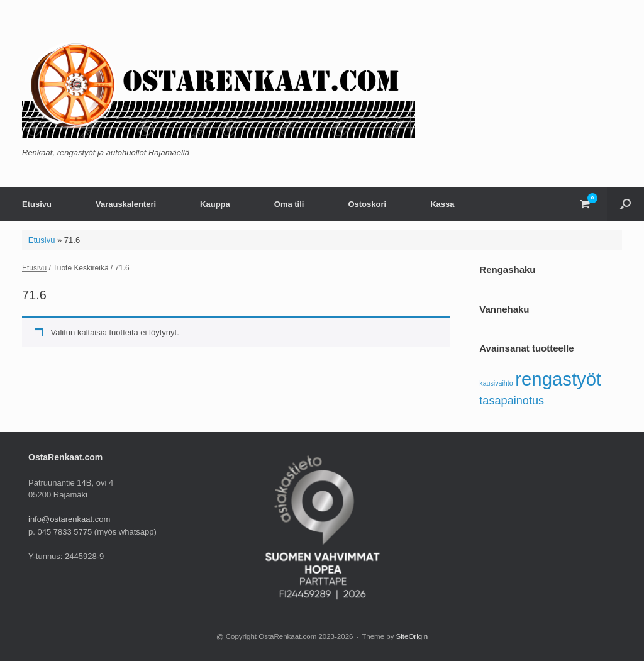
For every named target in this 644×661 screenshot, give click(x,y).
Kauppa (215, 204)
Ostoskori (367, 204)
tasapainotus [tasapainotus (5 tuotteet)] (512, 401)
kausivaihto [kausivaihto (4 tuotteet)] (496, 383)
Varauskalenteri (126, 204)
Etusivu (37, 204)
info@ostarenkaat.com (69, 519)
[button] (625, 204)
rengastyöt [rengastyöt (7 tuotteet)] (558, 379)
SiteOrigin (412, 636)
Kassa (442, 204)
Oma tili (289, 204)
